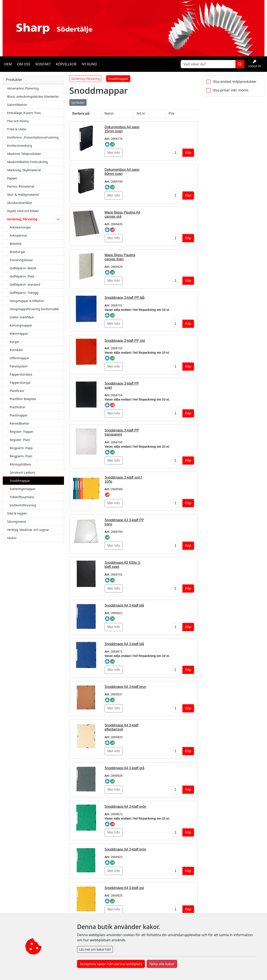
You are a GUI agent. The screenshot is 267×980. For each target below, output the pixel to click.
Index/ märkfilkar (22, 317)
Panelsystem (19, 366)
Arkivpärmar (19, 235)
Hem (8, 64)
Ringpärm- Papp (21, 448)
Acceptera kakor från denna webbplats (111, 964)
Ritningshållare (20, 464)
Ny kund (89, 64)
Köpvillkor (66, 64)
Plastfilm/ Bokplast (23, 399)
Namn (109, 113)
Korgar (15, 342)
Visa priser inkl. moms (231, 90)
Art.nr (141, 113)
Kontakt (43, 64)
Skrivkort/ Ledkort (22, 472)
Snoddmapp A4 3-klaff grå (125, 768)
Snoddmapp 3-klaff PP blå (125, 298)
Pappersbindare (21, 374)
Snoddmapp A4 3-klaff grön (126, 807)
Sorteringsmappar (23, 489)
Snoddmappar (20, 481)
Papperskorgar (20, 383)
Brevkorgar (18, 252)
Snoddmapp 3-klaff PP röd (125, 341)
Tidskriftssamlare (22, 497)
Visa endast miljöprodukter (235, 82)
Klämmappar (19, 334)
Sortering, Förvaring (85, 79)
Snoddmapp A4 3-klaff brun (126, 687)
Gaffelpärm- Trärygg (24, 293)
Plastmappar (19, 415)
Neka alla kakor (162, 964)
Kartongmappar (21, 325)
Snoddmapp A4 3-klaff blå (124, 605)
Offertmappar (19, 358)
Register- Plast (20, 440)
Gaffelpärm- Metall (23, 268)
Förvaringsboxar (21, 260)
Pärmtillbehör (19, 423)
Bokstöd (16, 244)
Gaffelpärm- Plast (22, 276)
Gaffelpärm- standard (25, 284)
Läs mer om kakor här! (95, 949)
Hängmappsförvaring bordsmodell (34, 309)
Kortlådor (16, 350)
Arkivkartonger (20, 227)
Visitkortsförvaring (23, 505)
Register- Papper (22, 432)
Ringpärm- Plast (21, 456)
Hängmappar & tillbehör (27, 301)
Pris (172, 113)
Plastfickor (17, 391)
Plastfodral (17, 407)
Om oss (24, 64)
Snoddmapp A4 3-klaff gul (124, 888)
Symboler (78, 102)
